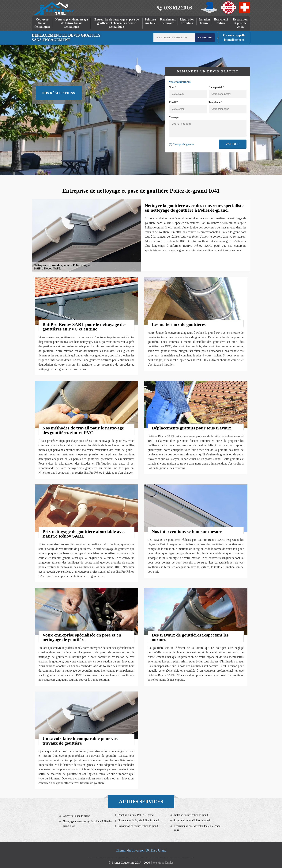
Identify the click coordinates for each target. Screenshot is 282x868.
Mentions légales (163, 863)
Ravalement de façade (168, 21)
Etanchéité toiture (221, 21)
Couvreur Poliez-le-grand (76, 816)
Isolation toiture (204, 21)
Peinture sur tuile (150, 21)
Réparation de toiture (187, 21)
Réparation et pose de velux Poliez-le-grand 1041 (197, 828)
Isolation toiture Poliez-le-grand (191, 815)
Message (174, 117)
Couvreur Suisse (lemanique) (42, 23)
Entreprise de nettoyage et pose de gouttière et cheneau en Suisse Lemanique (117, 23)
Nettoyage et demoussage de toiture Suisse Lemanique (72, 23)
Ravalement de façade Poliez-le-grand (139, 821)
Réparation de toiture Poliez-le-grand (138, 826)
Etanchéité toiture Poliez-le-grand (192, 821)
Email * (173, 102)
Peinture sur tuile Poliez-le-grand (136, 815)
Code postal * (216, 87)
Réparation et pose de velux (240, 23)
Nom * (173, 87)
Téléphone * (216, 102)
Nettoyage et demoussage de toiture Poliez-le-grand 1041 (87, 824)
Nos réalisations (59, 93)
